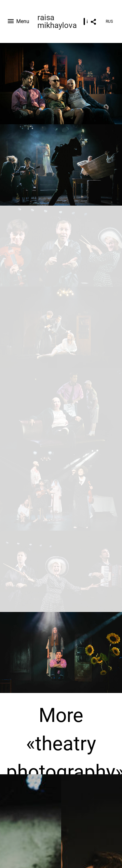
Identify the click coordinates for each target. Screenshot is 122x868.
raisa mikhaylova (57, 21)
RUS (109, 21)
